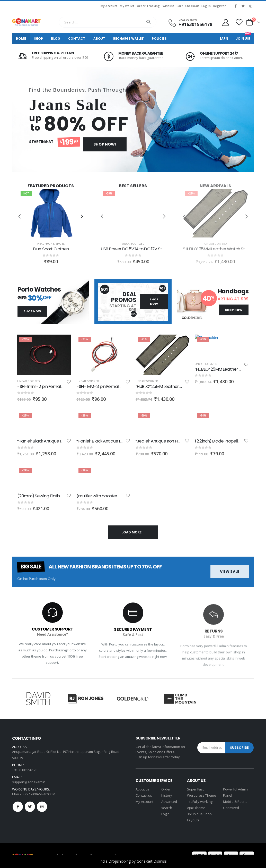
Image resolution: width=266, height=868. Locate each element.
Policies (159, 39)
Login (165, 814)
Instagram (42, 807)
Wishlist (168, 6)
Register (220, 6)
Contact (77, 39)
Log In (206, 6)
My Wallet (127, 6)
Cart (180, 6)
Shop (39, 39)
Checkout (192, 6)
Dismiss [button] (160, 861)
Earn (224, 39)
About (99, 39)
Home (21, 39)
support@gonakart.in (29, 782)
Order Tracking (148, 6)
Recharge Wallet (128, 39)
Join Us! (244, 37)
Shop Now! (105, 144)
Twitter (30, 807)
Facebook (18, 807)
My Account (109, 6)
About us (143, 789)
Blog (56, 39)
